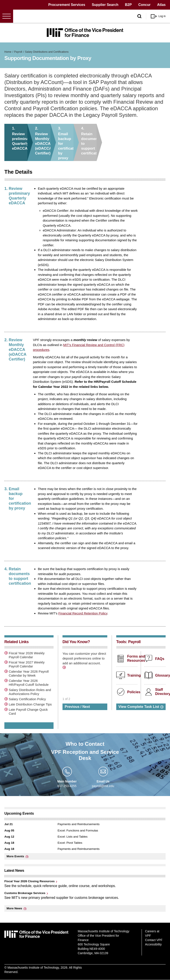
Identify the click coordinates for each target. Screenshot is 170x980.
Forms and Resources (136, 658)
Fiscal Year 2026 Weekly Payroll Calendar (27, 655)
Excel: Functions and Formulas (78, 830)
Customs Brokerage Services (25, 893)
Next (86, 707)
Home (8, 52)
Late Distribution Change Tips (30, 704)
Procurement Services (67, 5)
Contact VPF (154, 940)
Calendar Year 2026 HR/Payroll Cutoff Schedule (29, 683)
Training (134, 675)
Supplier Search (105, 5)
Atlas (161, 5)
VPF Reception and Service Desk (85, 755)
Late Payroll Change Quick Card (28, 711)
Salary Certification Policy (27, 699)
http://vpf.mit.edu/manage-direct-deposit (65, 668)
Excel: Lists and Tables (73, 837)
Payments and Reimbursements (79, 824)
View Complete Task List (139, 707)
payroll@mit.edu (103, 786)
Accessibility (153, 944)
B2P (128, 5)
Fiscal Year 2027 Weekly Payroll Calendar (27, 664)
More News (14, 908)
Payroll (18, 52)
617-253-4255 (67, 786)
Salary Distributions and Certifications (47, 52)
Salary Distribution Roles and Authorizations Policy (30, 692)
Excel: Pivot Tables (70, 843)
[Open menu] (7, 16)
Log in (162, 16)
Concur (144, 5)
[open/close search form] (139, 16)
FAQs (160, 659)
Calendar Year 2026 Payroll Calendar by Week (29, 673)
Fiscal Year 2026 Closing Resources (29, 881)
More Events (15, 856)
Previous (72, 707)
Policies (134, 692)
